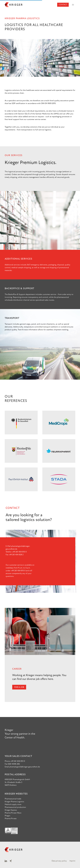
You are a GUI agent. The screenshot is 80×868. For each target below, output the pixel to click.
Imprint (72, 861)
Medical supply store (13, 804)
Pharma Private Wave (13, 813)
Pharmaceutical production (15, 807)
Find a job (19, 687)
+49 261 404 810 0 (19, 552)
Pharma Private (11, 819)
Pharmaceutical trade (13, 799)
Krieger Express (11, 810)
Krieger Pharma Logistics (14, 802)
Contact (63, 5)
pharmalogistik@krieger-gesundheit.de (25, 767)
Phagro (7, 816)
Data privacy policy (59, 861)
